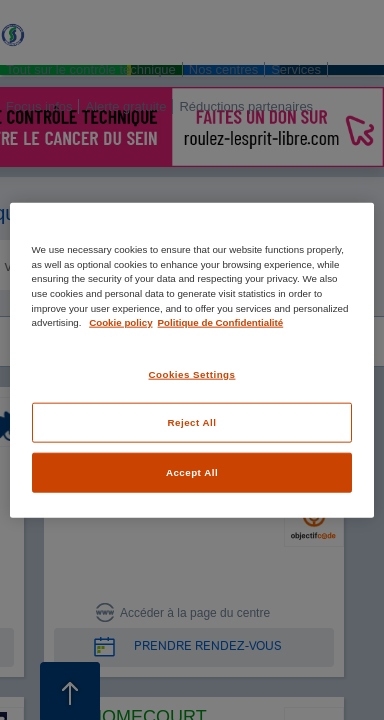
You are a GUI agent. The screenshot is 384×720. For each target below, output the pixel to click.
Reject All (192, 422)
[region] (192, 360)
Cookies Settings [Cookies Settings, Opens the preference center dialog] (192, 373)
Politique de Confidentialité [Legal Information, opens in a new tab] (221, 322)
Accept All (192, 472)
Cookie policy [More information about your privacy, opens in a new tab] (120, 322)
